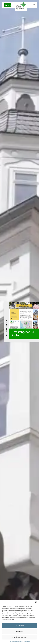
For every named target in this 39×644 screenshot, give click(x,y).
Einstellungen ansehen (20, 637)
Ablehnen (19, 631)
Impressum (27, 642)
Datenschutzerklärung (16, 642)
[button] (36, 602)
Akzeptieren (19, 626)
